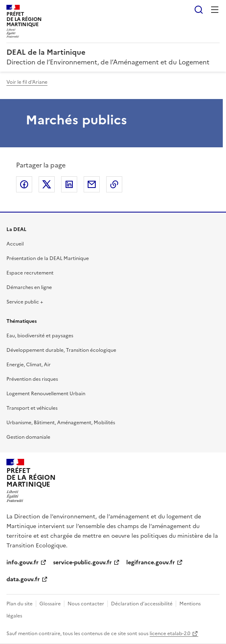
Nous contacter (86, 604)
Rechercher (199, 10)
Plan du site (20, 604)
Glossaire (50, 604)
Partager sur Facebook (24, 184)
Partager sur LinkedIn (69, 184)
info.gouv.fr (23, 562)
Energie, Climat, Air (29, 365)
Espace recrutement (30, 273)
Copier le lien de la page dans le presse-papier (114, 184)
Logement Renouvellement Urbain (46, 394)
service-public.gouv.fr (82, 562)
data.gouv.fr (23, 579)
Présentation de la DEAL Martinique (48, 258)
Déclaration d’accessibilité (142, 604)
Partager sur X (47, 184)
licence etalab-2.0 (170, 634)
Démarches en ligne (29, 287)
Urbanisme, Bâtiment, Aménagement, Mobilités (61, 423)
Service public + (25, 302)
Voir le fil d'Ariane (27, 82)
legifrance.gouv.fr (151, 562)
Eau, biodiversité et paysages (40, 336)
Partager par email (92, 184)
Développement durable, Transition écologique (61, 350)
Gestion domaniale (28, 437)
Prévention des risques (32, 379)
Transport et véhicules (32, 408)
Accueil (15, 244)
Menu (215, 10)
